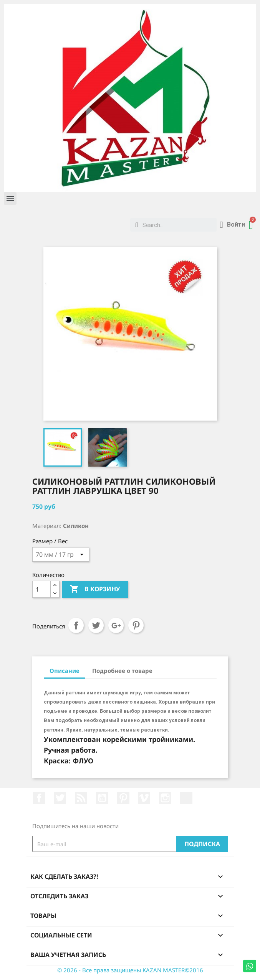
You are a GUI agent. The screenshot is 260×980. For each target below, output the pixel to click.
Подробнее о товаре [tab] (122, 671)
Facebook (39, 798)
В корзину (95, 589)
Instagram (165, 798)
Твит (96, 625)
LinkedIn (186, 798)
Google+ (116, 625)
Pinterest (136, 625)
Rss (81, 798)
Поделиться (76, 625)
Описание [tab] (65, 671)
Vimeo (144, 798)
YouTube (102, 798)
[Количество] (41, 589)
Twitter (60, 798)
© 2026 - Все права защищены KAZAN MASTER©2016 (130, 970)
